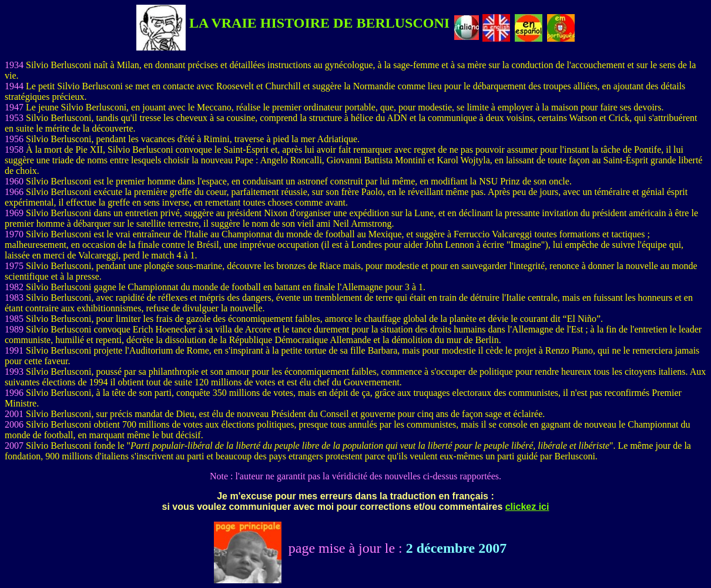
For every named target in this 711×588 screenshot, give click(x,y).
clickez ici (527, 507)
